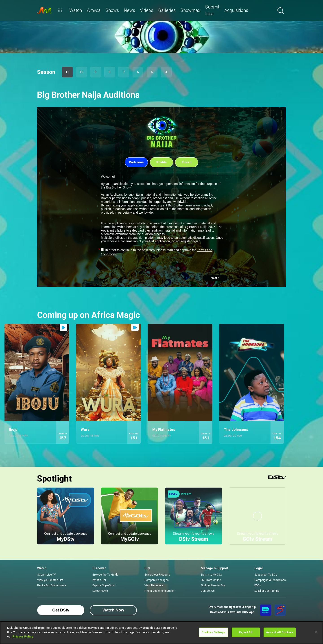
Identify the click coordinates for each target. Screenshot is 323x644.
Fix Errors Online (211, 580)
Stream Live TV (47, 575)
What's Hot (99, 580)
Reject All (246, 632)
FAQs (258, 585)
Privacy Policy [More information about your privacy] (23, 636)
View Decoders (154, 585)
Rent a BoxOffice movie (52, 585)
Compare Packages (157, 580)
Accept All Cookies (280, 632)
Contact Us (208, 591)
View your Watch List (50, 580)
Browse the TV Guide (105, 575)
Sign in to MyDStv (211, 575)
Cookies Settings (213, 632)
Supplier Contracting (267, 591)
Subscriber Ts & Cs (266, 575)
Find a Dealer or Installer (159, 591)
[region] (161, 633)
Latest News (100, 591)
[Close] (316, 632)
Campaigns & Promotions (270, 580)
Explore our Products (157, 575)
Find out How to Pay (213, 585)
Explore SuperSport (104, 585)
